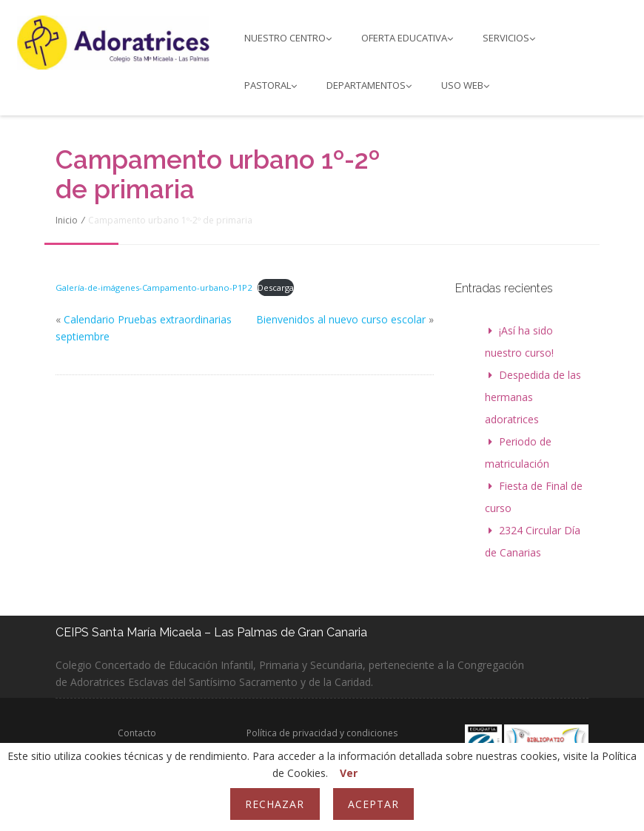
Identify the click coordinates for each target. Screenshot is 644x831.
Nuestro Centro (288, 38)
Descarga (276, 287)
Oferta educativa (407, 38)
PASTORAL (271, 85)
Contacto (137, 733)
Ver (349, 773)
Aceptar (373, 804)
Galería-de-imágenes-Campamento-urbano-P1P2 (154, 287)
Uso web (465, 85)
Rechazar (275, 804)
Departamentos (369, 85)
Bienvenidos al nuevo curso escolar (341, 319)
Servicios (509, 38)
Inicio (67, 220)
